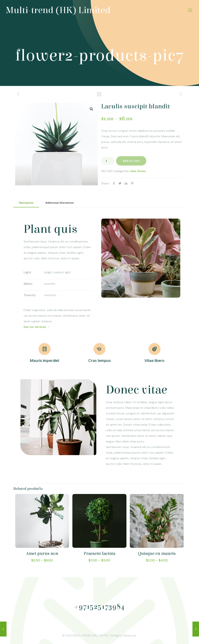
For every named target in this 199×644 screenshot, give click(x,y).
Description (26, 203)
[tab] (26, 203)
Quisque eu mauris (157, 554)
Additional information (60, 203)
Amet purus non (42, 554)
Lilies (133, 171)
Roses (142, 171)
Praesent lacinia (99, 554)
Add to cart (131, 161)
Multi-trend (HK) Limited (58, 10)
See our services (35, 327)
